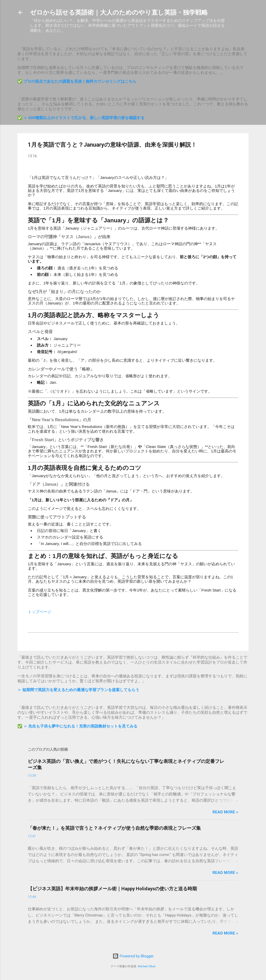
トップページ (39, 612)
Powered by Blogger (133, 956)
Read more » (225, 812)
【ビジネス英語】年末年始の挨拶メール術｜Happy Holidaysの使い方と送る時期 (112, 889)
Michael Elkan (147, 966)
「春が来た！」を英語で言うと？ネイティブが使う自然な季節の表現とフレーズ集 (114, 828)
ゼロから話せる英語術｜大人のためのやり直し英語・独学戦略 (119, 12)
